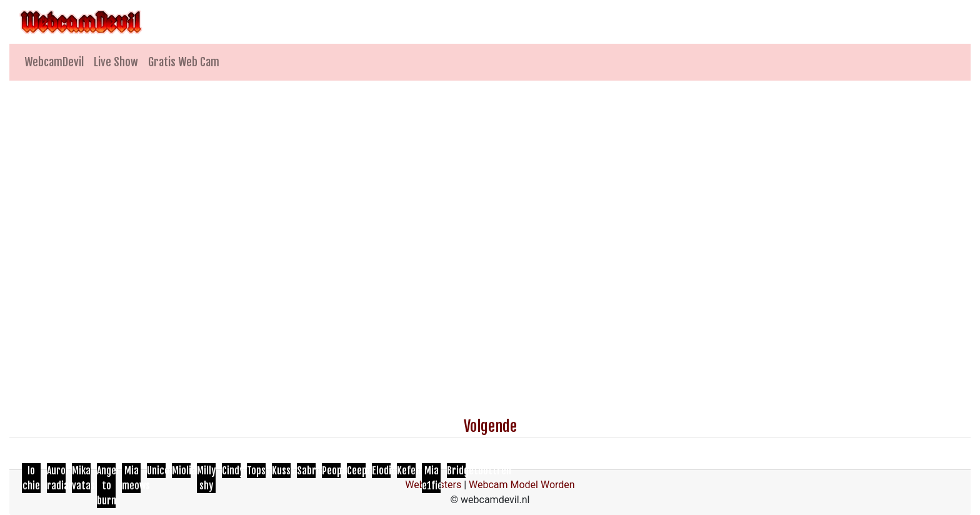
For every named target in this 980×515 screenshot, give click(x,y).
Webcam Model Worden (522, 485)
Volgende (490, 426)
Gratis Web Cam (184, 62)
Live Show (116, 62)
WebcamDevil (54, 62)
